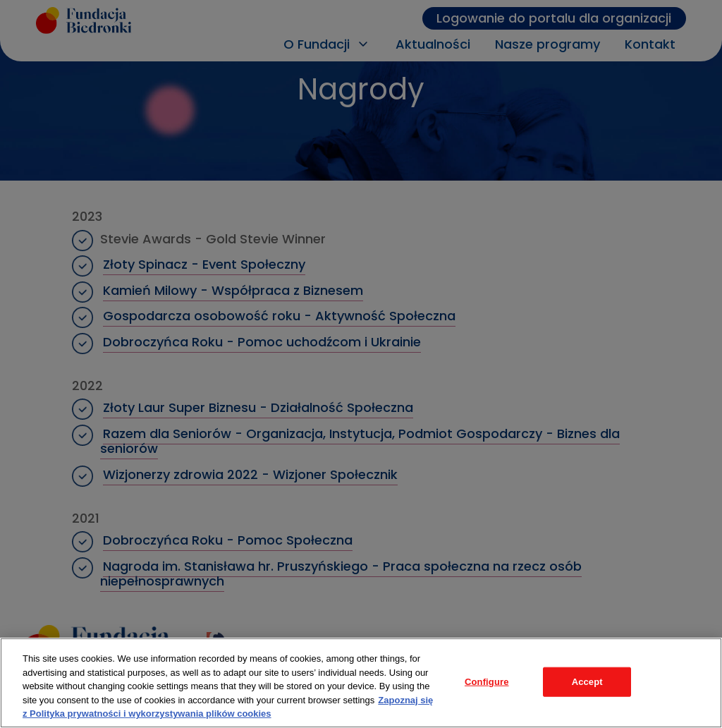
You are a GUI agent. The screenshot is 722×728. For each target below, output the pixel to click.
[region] (361, 683)
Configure (487, 682)
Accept (587, 682)
